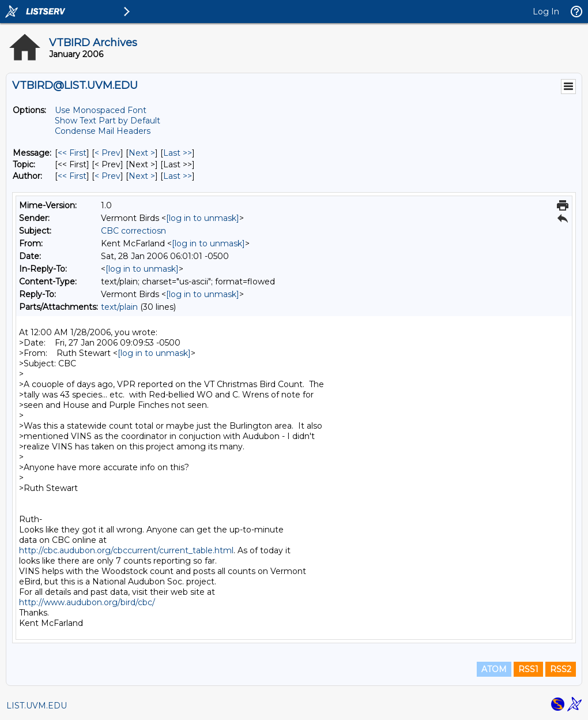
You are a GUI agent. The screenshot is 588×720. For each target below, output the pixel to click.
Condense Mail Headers (103, 131)
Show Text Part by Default (108, 121)
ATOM (494, 669)
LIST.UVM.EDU (37, 706)
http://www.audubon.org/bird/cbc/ (87, 602)
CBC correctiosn (133, 231)
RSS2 (561, 669)
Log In (546, 12)
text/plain (119, 307)
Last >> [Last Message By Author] (178, 176)
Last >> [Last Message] (178, 153)
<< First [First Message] (72, 153)
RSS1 (528, 669)
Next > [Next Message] (142, 153)
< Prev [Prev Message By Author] (108, 176)
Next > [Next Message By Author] (142, 176)
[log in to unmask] (203, 218)
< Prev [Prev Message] (108, 153)
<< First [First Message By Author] (72, 176)
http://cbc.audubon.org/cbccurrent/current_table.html (126, 550)
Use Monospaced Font (101, 110)
